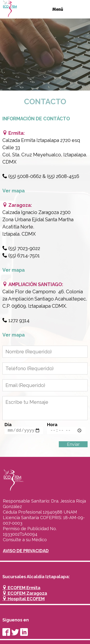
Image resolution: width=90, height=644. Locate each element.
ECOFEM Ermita (21, 588)
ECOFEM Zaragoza (25, 593)
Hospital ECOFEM (24, 599)
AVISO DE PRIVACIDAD (26, 551)
